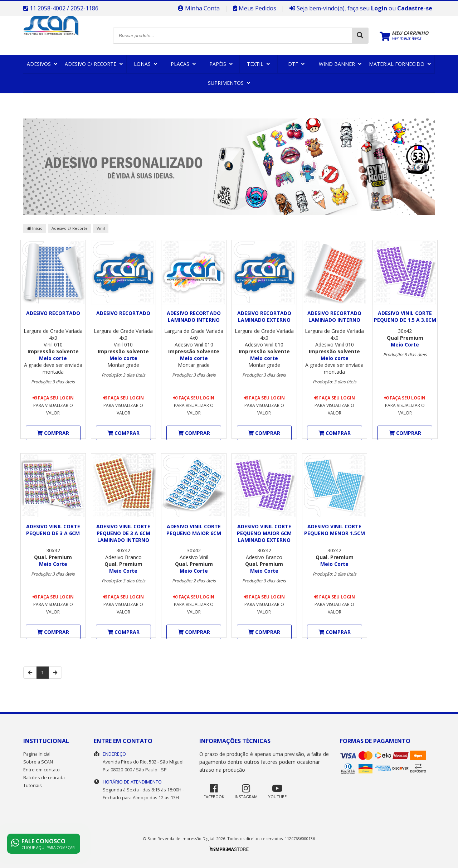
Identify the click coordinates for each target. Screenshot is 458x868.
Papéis (221, 64)
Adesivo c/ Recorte (94, 64)
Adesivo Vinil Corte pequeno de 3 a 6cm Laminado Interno (123, 533)
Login (379, 8)
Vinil (101, 228)
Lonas (145, 64)
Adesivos (42, 64)
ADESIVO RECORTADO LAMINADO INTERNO (194, 316)
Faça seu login (53, 398)
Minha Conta (199, 8)
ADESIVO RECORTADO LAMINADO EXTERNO (264, 316)
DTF (296, 64)
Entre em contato (42, 770)
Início (35, 228)
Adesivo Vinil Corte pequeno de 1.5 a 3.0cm (405, 316)
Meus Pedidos (255, 8)
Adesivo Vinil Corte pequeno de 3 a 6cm (53, 530)
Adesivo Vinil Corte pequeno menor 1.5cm (335, 530)
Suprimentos (229, 83)
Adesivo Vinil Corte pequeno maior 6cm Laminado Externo (264, 533)
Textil (258, 64)
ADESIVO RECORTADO (53, 313)
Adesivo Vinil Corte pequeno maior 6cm (194, 530)
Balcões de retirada (44, 778)
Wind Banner (340, 64)
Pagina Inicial (37, 754)
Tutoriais (33, 785)
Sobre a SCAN (38, 762)
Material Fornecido (400, 64)
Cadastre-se (415, 8)
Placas (183, 64)
